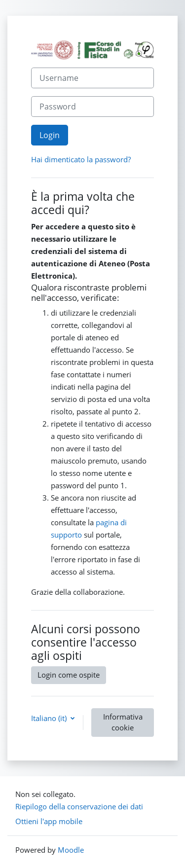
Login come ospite (69, 675)
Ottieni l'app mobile (49, 821)
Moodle (71, 850)
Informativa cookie (123, 722)
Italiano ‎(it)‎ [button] (50, 718)
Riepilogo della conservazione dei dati (79, 806)
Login (50, 135)
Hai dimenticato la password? (81, 159)
